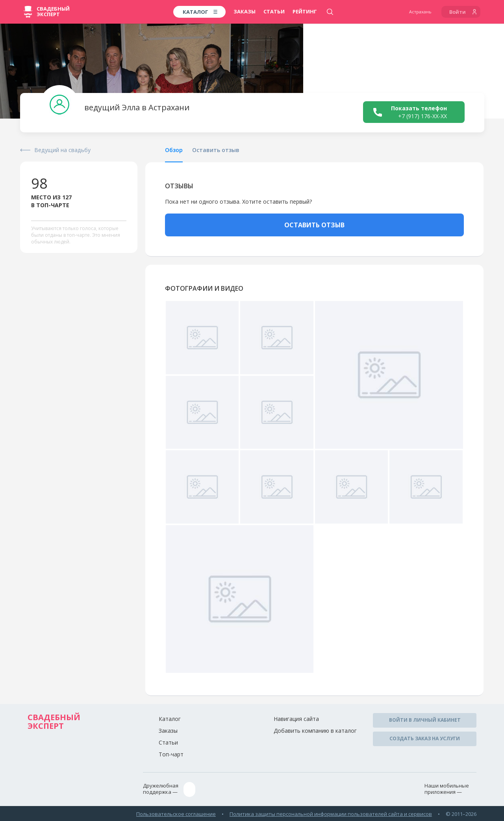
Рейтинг (305, 11)
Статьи (274, 11)
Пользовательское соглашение (176, 813)
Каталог (170, 719)
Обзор (174, 150)
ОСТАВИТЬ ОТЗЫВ (314, 225)
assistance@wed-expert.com (229, 789)
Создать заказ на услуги (425, 738)
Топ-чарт (171, 754)
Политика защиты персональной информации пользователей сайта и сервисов (331, 813)
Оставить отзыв (216, 150)
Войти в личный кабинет (425, 720)
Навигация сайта (296, 719)
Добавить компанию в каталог (315, 731)
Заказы (245, 11)
